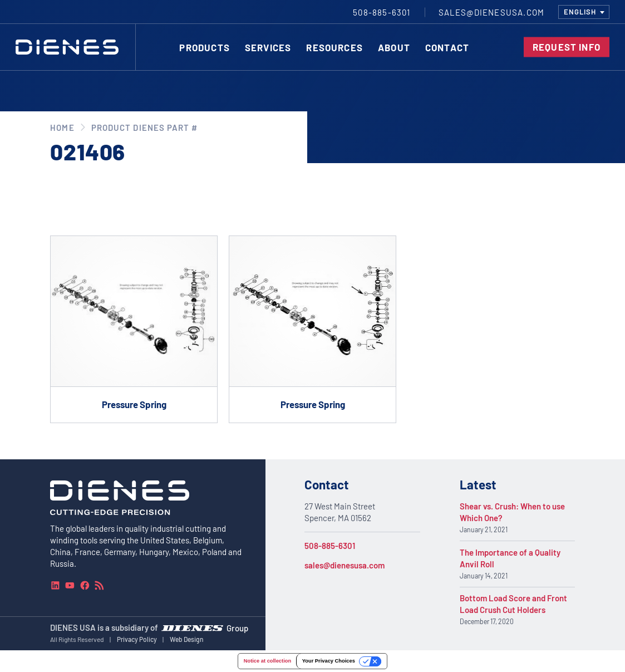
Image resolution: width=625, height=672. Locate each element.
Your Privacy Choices (329, 661)
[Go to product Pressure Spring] (134, 329)
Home (62, 127)
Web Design (187, 639)
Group (237, 628)
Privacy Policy (137, 639)
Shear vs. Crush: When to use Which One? (512, 512)
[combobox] (584, 12)
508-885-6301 (330, 546)
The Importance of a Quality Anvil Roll (510, 558)
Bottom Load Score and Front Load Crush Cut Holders (513, 604)
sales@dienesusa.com (345, 565)
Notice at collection (267, 661)
